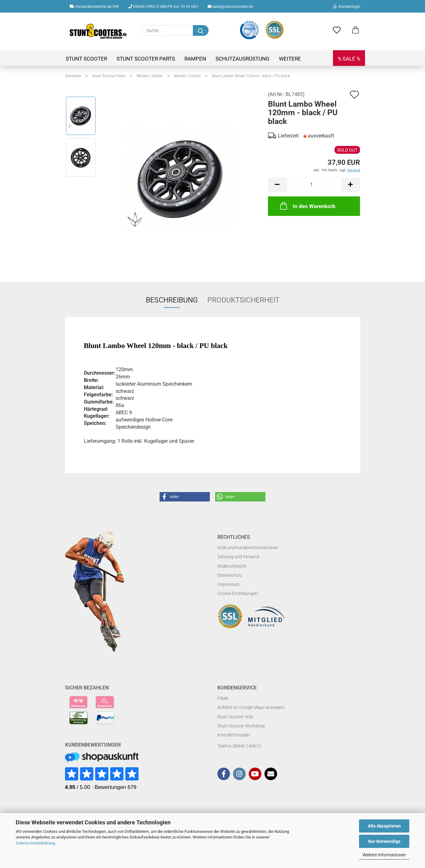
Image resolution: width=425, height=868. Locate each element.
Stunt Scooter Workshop (241, 726)
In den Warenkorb (307, 206)
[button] (356, 30)
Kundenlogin (347, 7)
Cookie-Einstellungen (238, 593)
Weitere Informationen (384, 855)
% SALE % (349, 59)
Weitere (290, 59)
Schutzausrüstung (242, 59)
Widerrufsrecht (232, 566)
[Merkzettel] (337, 30)
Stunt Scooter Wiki (235, 717)
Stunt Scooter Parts (146, 59)
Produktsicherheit (243, 300)
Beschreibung (172, 300)
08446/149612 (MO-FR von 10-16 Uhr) (163, 7)
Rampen (195, 59)
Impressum (228, 584)
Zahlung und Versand (238, 557)
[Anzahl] (314, 185)
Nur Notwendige (384, 841)
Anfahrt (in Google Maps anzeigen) (251, 707)
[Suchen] (201, 30)
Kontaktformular (234, 735)
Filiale (223, 698)
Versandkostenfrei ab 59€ (94, 7)
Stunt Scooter (86, 59)
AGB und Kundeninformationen (248, 548)
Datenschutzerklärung (35, 843)
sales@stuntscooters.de (230, 7)
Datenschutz (230, 575)
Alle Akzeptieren (384, 826)
